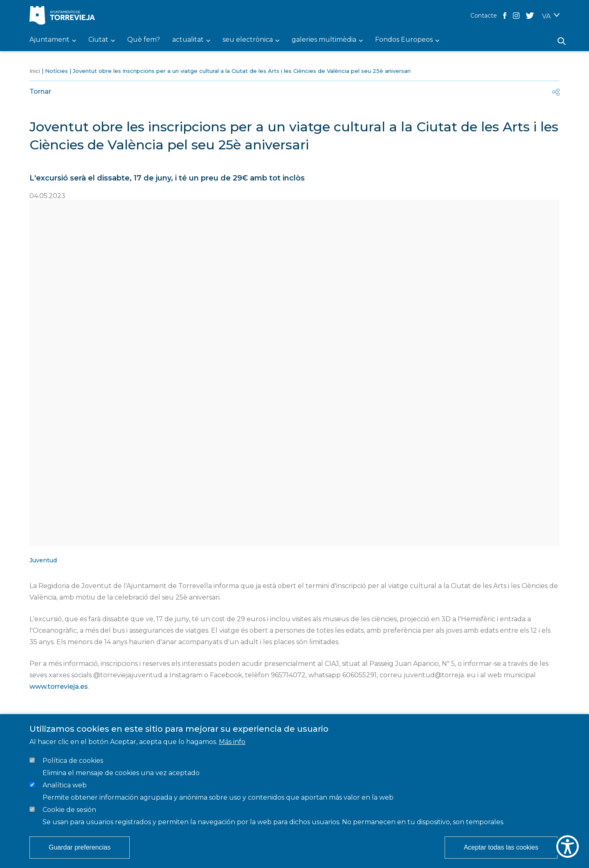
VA (546, 16)
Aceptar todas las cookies (501, 847)
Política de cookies (73, 761)
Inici (35, 71)
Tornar (40, 91)
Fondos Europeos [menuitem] (404, 40)
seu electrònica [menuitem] (248, 40)
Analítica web (65, 785)
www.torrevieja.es (59, 687)
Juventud (43, 560)
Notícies (56, 71)
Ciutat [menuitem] (98, 40)
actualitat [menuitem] (188, 40)
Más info (232, 742)
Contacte (484, 16)
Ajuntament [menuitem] (49, 40)
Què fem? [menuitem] (144, 40)
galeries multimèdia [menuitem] (324, 40)
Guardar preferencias (80, 847)
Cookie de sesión (69, 810)
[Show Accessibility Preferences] (568, 847)
